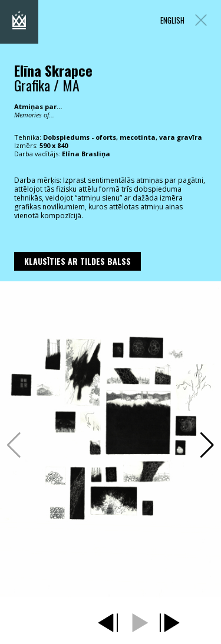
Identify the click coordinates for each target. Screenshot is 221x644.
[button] (207, 445)
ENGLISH (172, 20)
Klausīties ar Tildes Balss (77, 261)
